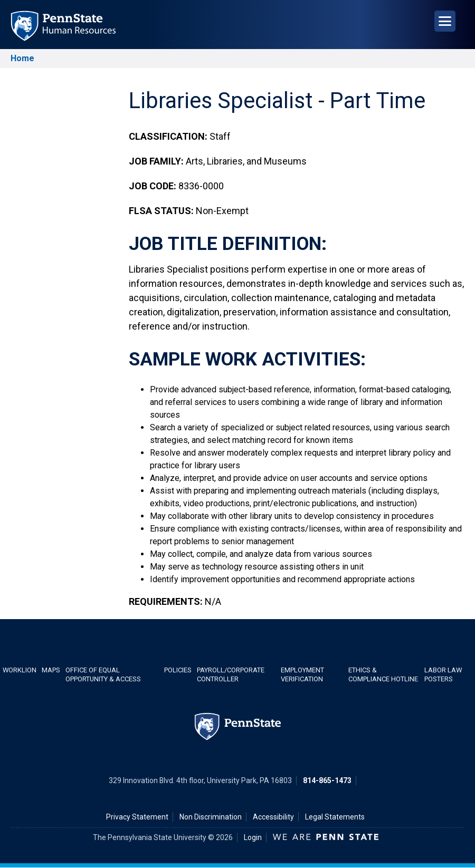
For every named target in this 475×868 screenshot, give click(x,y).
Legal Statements (335, 817)
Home (22, 58)
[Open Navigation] (445, 21)
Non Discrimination (211, 817)
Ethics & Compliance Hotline (383, 674)
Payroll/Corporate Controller (231, 674)
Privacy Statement (137, 817)
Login (253, 837)
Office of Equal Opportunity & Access (103, 674)
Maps (51, 670)
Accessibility (273, 817)
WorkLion (20, 670)
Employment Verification (302, 674)
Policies (178, 670)
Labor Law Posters (443, 674)
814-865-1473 (327, 780)
